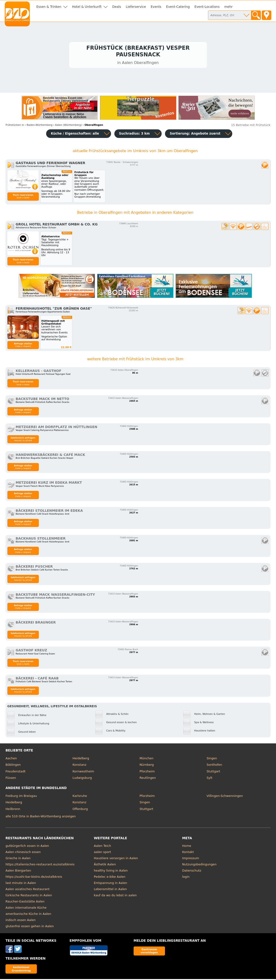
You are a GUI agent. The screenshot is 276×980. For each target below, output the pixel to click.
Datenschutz (192, 871)
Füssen (11, 779)
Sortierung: (195, 134)
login (186, 878)
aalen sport (102, 853)
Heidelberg (81, 759)
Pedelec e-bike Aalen (110, 878)
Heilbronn (13, 810)
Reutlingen (148, 779)
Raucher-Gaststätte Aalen (25, 902)
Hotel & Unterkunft (87, 7)
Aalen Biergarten (18, 871)
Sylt (209, 779)
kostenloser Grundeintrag (21, 970)
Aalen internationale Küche (26, 909)
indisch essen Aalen (20, 921)
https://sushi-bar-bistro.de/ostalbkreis (34, 878)
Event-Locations (207, 7)
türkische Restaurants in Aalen (29, 896)
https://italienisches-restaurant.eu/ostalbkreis (40, 865)
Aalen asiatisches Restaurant (27, 890)
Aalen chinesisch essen (23, 853)
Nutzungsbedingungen (199, 865)
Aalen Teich (102, 847)
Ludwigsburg (82, 779)
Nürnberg (147, 766)
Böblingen (13, 766)
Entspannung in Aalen (111, 884)
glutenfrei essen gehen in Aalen (30, 927)
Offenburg (80, 810)
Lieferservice (136, 7)
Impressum (191, 859)
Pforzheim (147, 772)
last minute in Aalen (21, 884)
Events (156, 7)
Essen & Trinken (49, 7)
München (146, 759)
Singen (212, 759)
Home (187, 847)
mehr (229, 7)
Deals (117, 7)
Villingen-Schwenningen (225, 797)
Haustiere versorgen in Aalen (116, 859)
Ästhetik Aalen (105, 865)
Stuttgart (213, 772)
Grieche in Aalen (18, 859)
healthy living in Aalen (111, 871)
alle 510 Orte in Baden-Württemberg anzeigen (41, 817)
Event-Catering (178, 7)
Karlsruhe (80, 797)
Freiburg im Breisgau (21, 797)
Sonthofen (214, 766)
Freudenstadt (15, 772)
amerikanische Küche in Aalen (28, 915)
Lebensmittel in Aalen (110, 890)
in (15, 126)
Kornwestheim (83, 772)
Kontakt (188, 853)
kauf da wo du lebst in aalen (115, 896)
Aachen (11, 759)
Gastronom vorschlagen (149, 952)
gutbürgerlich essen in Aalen (27, 847)
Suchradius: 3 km (134, 134)
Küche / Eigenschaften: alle (75, 134)
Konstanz (79, 766)
